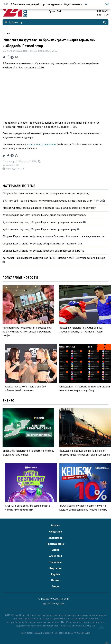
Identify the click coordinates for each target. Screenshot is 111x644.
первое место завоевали (42, 144)
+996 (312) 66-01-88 (60, 599)
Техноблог (55, 562)
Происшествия (55, 544)
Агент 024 (55, 556)
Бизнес (56, 580)
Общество (56, 531)
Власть (55, 525)
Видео (56, 586)
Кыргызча (55, 568)
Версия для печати (13, 169)
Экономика (55, 538)
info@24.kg (59, 604)
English (55, 574)
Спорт (6, 34)
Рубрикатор (14, 22)
